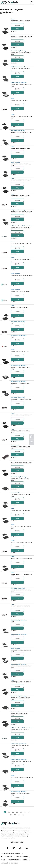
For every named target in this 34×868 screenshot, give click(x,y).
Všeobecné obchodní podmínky (11, 853)
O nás (3, 860)
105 (15, 815)
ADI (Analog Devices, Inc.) (18, 67)
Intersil (13, 19)
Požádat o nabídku (22, 857)
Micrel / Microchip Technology (19, 51)
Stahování (5, 863)
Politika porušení (7, 857)
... (11, 815)
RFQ (17, 29)
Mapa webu (15, 863)
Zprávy (25, 860)
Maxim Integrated (16, 162)
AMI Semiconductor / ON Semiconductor (22, 226)
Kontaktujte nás (14, 860)
